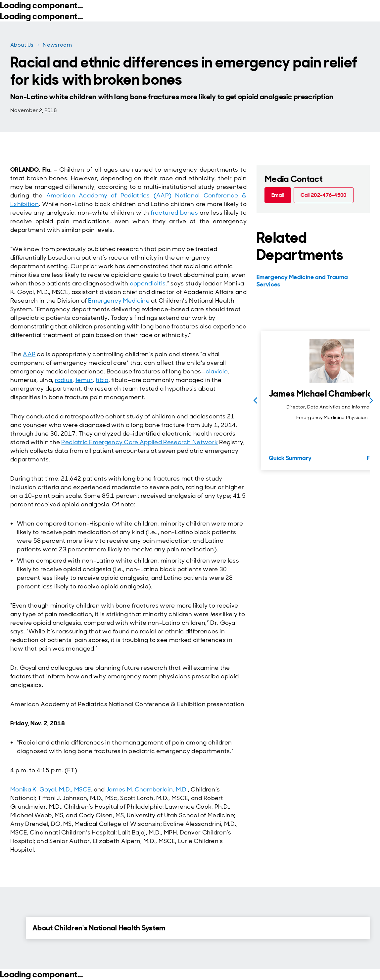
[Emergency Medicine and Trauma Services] (312, 281)
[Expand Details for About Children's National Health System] (15, 928)
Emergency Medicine (119, 301)
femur (84, 380)
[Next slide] (371, 401)
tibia (102, 380)
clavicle (217, 371)
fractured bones (174, 213)
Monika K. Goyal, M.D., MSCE (50, 789)
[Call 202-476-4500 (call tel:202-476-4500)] (324, 195)
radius (64, 380)
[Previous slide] (255, 401)
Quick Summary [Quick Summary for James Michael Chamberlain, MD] (290, 458)
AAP (29, 354)
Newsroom (57, 45)
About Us (22, 45)
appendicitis (148, 283)
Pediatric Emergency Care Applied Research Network (140, 442)
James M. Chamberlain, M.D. (147, 789)
